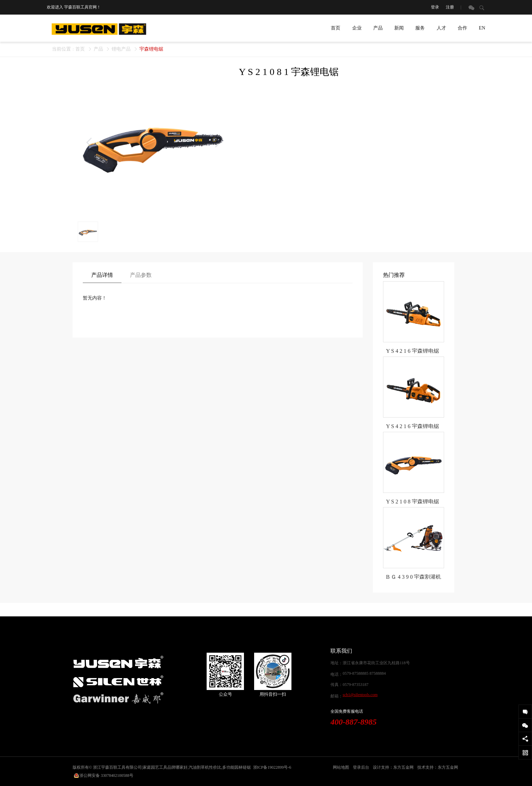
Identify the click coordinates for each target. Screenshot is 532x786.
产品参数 (141, 275)
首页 (336, 28)
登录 (435, 7)
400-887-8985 (354, 722)
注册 (450, 7)
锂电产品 (121, 49)
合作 (462, 28)
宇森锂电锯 (151, 49)
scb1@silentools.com (360, 695)
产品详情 (102, 275)
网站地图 (341, 767)
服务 (420, 28)
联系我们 (341, 651)
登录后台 (361, 767)
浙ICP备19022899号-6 (272, 767)
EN (482, 28)
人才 (441, 28)
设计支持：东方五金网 (393, 767)
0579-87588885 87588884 (364, 673)
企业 (357, 28)
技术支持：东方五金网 (438, 767)
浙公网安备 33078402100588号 (106, 775)
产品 (378, 28)
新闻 (399, 28)
